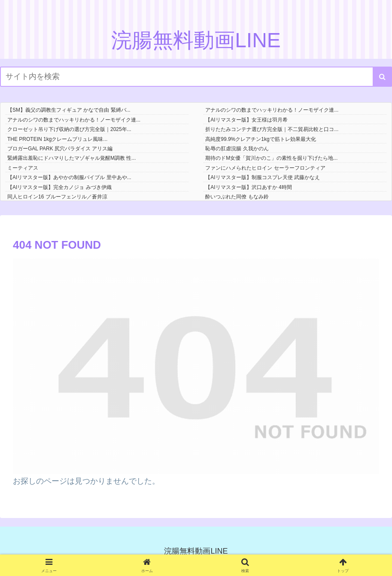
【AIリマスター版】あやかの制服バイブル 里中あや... (69, 177)
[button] (382, 77)
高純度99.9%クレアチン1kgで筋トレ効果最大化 (260, 139)
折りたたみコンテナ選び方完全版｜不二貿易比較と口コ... (272, 129)
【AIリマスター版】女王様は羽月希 (246, 120)
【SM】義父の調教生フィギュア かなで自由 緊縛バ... (69, 110)
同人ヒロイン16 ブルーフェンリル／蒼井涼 (57, 197)
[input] (196, 77)
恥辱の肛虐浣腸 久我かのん (237, 149)
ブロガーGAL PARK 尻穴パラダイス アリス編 (60, 149)
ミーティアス (23, 168)
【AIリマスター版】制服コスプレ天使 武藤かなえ (263, 177)
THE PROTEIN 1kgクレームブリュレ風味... (57, 139)
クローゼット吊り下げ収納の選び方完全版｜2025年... (69, 129)
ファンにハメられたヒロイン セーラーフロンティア (265, 168)
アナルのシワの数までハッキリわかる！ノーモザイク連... (272, 110)
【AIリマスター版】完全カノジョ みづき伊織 (59, 187)
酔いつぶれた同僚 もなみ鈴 (237, 197)
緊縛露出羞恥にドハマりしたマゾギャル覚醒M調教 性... (71, 158)
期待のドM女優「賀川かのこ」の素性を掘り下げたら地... (271, 158)
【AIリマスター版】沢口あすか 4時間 (248, 187)
